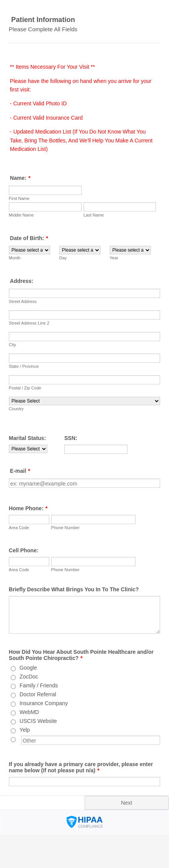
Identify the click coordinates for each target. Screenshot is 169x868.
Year (114, 258)
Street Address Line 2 (29, 323)
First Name (19, 198)
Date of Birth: (29, 238)
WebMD (29, 712)
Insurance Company (44, 703)
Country (16, 409)
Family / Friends (39, 685)
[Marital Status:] (28, 449)
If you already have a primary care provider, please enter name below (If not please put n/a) (81, 767)
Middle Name (21, 215)
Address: (22, 281)
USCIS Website (38, 721)
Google (28, 668)
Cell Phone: (24, 550)
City (13, 345)
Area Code (19, 528)
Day (63, 258)
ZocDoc (29, 677)
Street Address (23, 301)
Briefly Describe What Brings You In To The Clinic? (74, 589)
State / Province (24, 366)
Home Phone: (28, 508)
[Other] (13, 740)
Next (126, 803)
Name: (20, 178)
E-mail (20, 471)
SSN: (71, 438)
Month (15, 258)
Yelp (25, 730)
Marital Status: (27, 438)
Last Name (94, 215)
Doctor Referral (38, 694)
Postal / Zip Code (25, 388)
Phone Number (65, 528)
